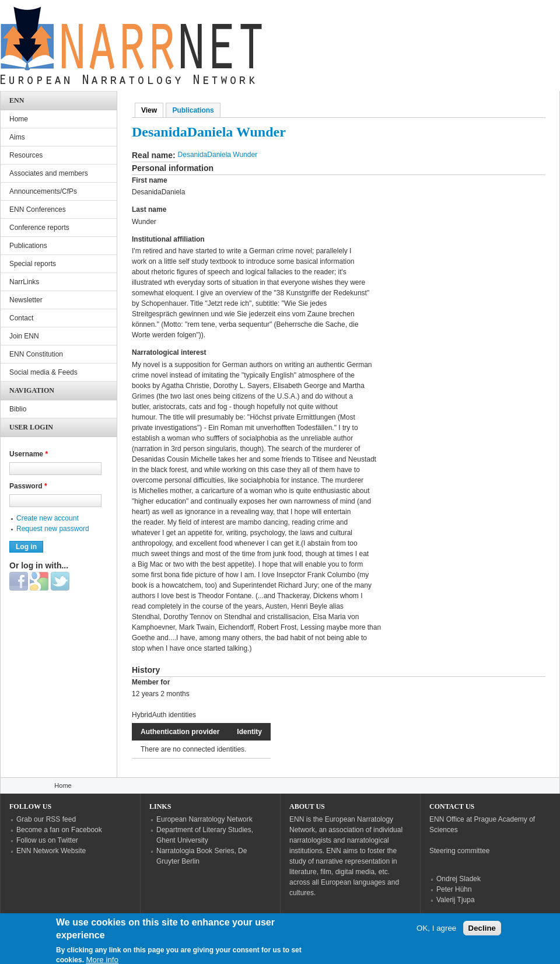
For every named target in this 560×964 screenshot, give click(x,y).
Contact (21, 318)
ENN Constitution (36, 354)
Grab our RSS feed (46, 819)
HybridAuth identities (164, 715)
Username (29, 454)
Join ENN (24, 336)
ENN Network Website (51, 851)
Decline (482, 933)
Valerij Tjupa (456, 900)
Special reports (33, 264)
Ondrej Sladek (459, 879)
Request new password (53, 529)
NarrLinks (24, 282)
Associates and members (49, 173)
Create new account (48, 518)
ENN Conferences (38, 209)
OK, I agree (436, 933)
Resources (26, 155)
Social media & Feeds (43, 372)
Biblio (18, 409)
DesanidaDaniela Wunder (218, 155)
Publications (193, 110)
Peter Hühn (454, 889)
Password (28, 486)
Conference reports (39, 228)
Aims (17, 137)
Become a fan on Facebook (59, 830)
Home (19, 119)
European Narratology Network (204, 819)
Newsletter (26, 300)
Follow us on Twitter (47, 840)
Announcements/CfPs (43, 191)
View (152, 110)
